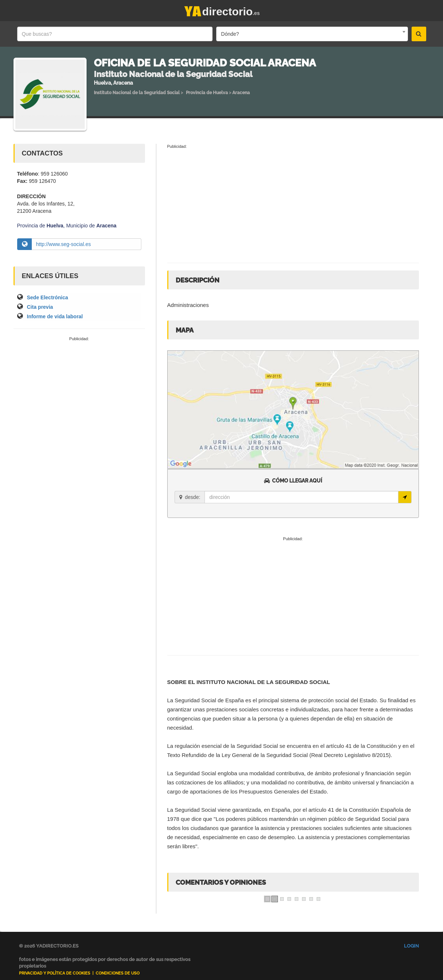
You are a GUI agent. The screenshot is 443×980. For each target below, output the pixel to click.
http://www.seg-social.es (64, 244)
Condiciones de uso (118, 973)
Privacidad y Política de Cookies (55, 973)
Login (411, 946)
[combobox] (312, 34)
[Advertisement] (79, 397)
